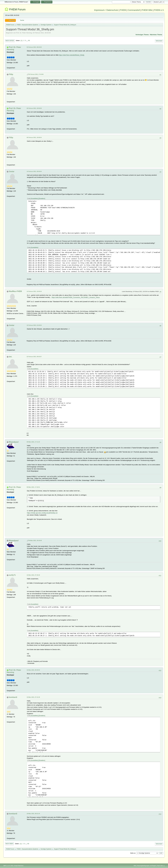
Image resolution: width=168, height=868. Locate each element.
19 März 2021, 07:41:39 (33, 697)
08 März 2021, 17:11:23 (33, 442)
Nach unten (10, 41)
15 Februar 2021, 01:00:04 (34, 325)
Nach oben (9, 844)
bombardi (13, 697)
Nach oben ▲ (161, 866)
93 (29, 40)
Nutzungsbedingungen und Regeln (147, 866)
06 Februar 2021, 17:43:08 (36, 74)
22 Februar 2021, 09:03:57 (34, 357)
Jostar (12, 171)
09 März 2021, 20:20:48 (35, 540)
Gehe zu (133, 853)
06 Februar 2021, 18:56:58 (34, 108)
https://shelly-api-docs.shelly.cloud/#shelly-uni (42, 513)
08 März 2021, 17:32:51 (33, 487)
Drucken (159, 41)
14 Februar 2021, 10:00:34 (34, 291)
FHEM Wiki (147, 10)
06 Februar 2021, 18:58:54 (34, 137)
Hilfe (135, 866)
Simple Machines (19, 866)
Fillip (11, 74)
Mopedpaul (14, 442)
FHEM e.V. (159, 10)
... (27, 40)
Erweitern (42, 199)
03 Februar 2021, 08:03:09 (34, 47)
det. (10, 357)
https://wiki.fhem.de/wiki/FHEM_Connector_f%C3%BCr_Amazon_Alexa (76, 297)
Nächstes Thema (156, 35)
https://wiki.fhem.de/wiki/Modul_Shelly (72, 55)
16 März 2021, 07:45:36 (33, 575)
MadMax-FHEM (15, 291)
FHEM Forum (17, 9)
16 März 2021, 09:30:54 (33, 670)
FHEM (123, 10)
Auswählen (35, 199)
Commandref (134, 10)
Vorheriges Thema (142, 35)
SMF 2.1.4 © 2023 (8, 866)
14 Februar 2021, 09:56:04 (34, 171)
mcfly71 (12, 575)
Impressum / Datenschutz (106, 10)
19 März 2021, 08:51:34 (33, 814)
